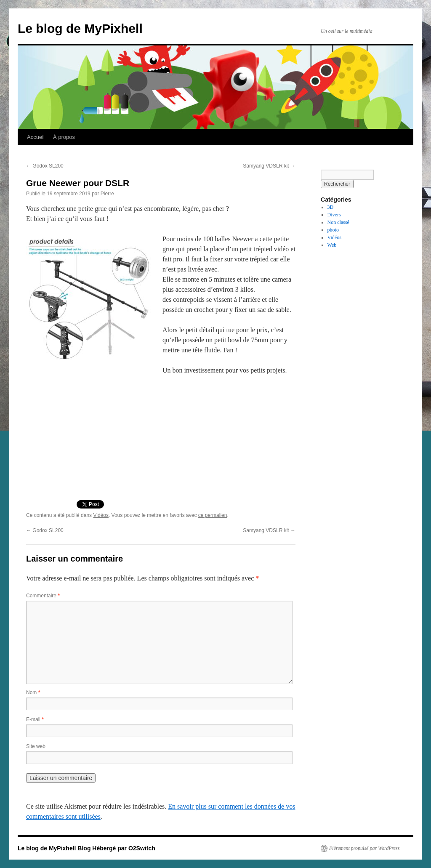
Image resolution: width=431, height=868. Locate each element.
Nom (33, 692)
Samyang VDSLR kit (269, 166)
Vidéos (101, 515)
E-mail (35, 719)
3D (331, 207)
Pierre (107, 194)
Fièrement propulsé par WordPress (364, 848)
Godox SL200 (45, 166)
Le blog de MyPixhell (80, 28)
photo (333, 230)
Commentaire (43, 596)
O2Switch (142, 848)
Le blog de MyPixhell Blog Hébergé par (73, 848)
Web (332, 245)
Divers (334, 215)
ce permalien (213, 515)
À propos (64, 137)
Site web (36, 746)
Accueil (36, 137)
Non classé (338, 222)
